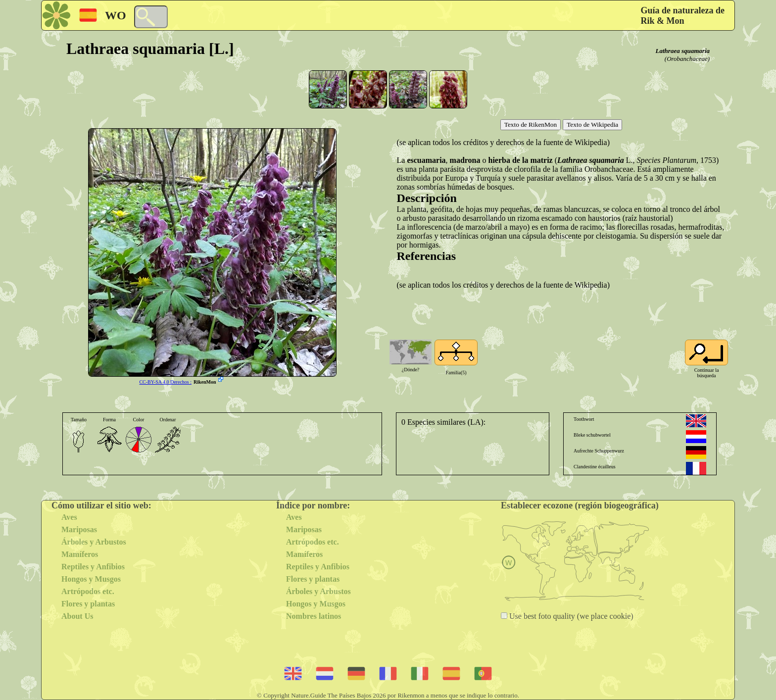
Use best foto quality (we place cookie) (570, 616)
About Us (77, 616)
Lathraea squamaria (683, 51)
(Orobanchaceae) (687, 59)
